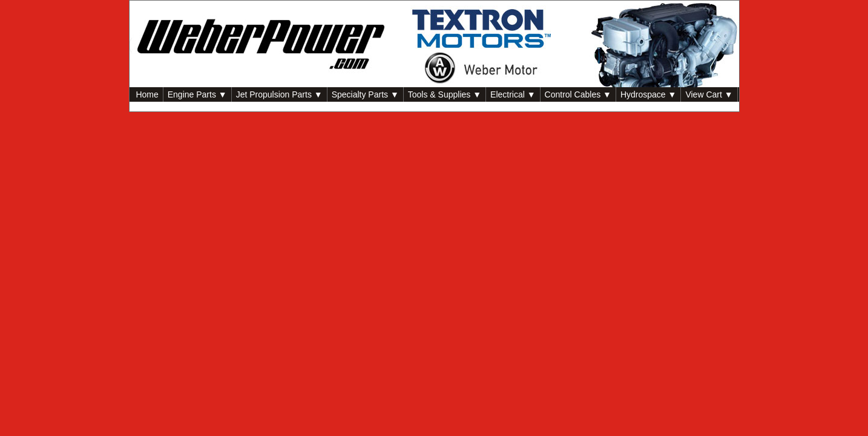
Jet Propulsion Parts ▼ (279, 94)
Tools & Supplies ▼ (445, 94)
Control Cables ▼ (578, 94)
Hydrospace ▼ (648, 94)
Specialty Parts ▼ (365, 94)
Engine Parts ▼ (197, 94)
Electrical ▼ (513, 94)
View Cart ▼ (709, 94)
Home (146, 94)
